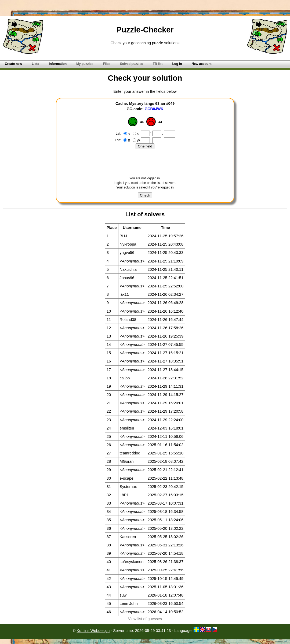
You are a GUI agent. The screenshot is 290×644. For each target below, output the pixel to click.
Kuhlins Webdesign (93, 631)
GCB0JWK (154, 109)
